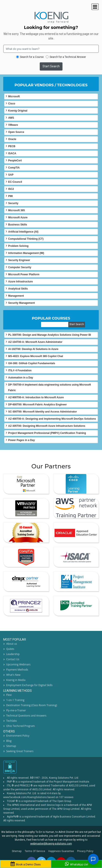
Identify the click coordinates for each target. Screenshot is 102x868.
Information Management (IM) (26, 253)
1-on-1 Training (15, 700)
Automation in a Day (21, 378)
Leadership (13, 654)
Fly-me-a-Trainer (16, 710)
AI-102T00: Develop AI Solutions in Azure (33, 349)
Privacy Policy (85, 851)
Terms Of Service (35, 851)
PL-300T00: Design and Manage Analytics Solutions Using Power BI (50, 335)
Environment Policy (18, 736)
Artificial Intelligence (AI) (23, 232)
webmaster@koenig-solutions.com (51, 844)
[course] (55, 325)
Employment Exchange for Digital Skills (29, 685)
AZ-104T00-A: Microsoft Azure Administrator (35, 342)
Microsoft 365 (16, 210)
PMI (10, 196)
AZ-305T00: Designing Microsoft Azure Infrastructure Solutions (47, 426)
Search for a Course (30, 57)
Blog (9, 741)
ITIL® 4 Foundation (20, 370)
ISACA (12, 153)
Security (13, 203)
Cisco (12, 104)
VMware (13, 125)
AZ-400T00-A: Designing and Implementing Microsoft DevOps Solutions (52, 419)
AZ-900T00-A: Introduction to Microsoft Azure (36, 397)
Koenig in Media (16, 680)
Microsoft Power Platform (24, 274)
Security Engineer (19, 260)
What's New (13, 675)
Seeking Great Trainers (20, 751)
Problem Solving (18, 246)
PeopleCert (15, 161)
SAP (11, 175)
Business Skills (18, 225)
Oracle (12, 139)
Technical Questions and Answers (26, 716)
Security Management (21, 303)
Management (16, 296)
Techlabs (11, 721)
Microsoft (14, 96)
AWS (11, 118)
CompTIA (14, 168)
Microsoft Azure (18, 217)
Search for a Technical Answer (66, 57)
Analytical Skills (18, 289)
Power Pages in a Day (21, 440)
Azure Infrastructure (21, 282)
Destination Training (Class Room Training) (32, 705)
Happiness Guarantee (61, 851)
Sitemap (11, 746)
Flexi (9, 695)
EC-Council (15, 182)
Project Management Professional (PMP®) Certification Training (47, 433)
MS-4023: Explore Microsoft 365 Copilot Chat (36, 356)
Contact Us (13, 659)
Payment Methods (17, 670)
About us (12, 644)
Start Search (51, 66)
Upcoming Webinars (18, 664)
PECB (12, 146)
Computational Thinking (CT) (26, 239)
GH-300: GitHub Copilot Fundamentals (32, 363)
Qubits (10, 649)
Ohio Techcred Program (21, 726)
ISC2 (11, 189)
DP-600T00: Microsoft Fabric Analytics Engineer (37, 405)
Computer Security (20, 267)
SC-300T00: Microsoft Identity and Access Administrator (43, 412)
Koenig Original (18, 111)
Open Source (16, 132)
